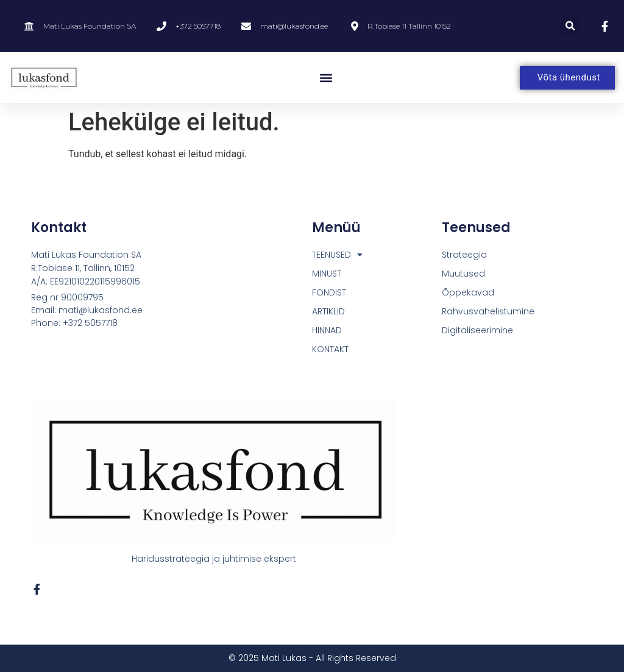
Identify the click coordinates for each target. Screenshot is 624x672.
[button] (571, 26)
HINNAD (327, 330)
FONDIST (329, 292)
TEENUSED (337, 255)
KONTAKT (330, 349)
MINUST (327, 274)
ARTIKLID (328, 311)
